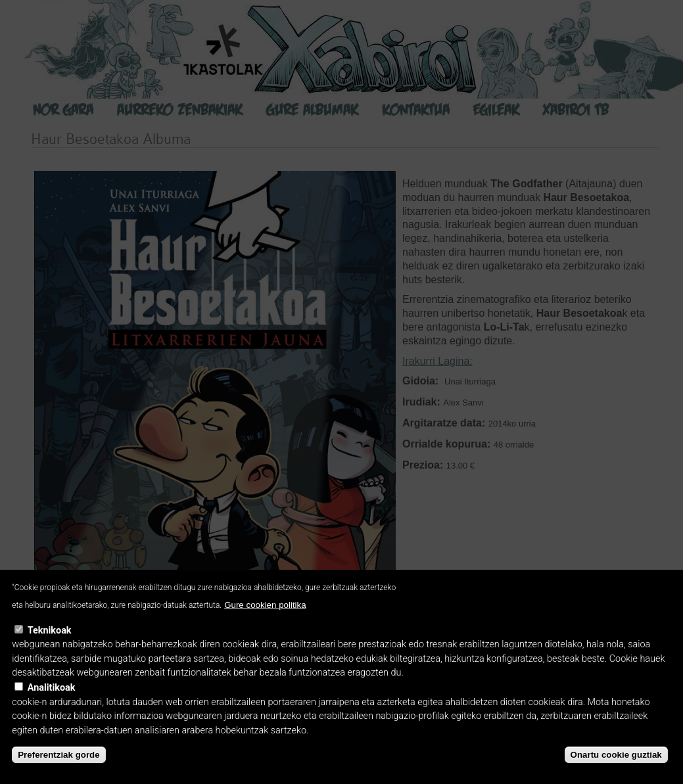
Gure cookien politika (265, 605)
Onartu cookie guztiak (616, 755)
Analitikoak (52, 688)
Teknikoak (50, 631)
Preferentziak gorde (59, 755)
